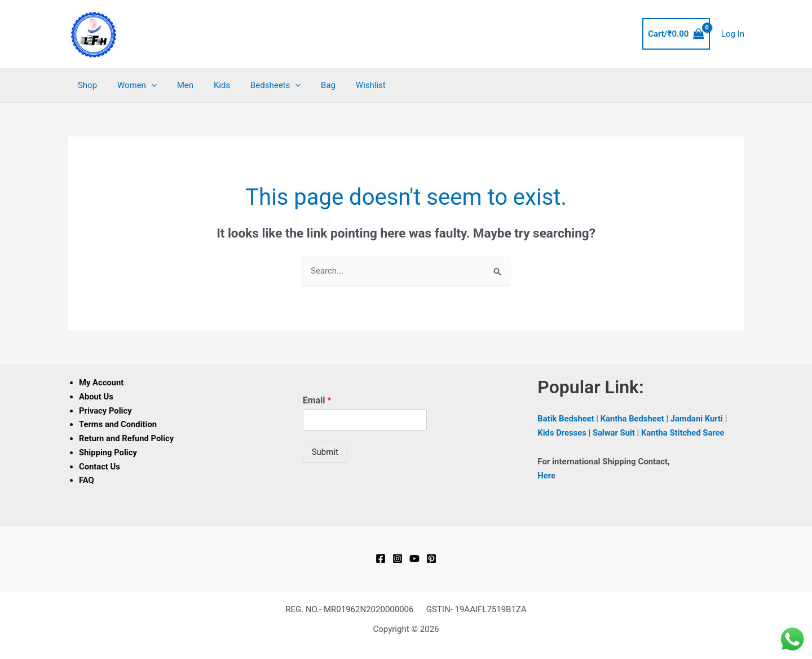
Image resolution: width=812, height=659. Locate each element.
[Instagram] (398, 559)
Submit (325, 452)
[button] (146, 85)
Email (317, 400)
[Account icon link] (733, 34)
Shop (86, 85)
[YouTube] (414, 559)
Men (177, 85)
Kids (211, 85)
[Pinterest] (431, 559)
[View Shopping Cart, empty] (676, 34)
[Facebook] (381, 559)
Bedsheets (261, 85)
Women (132, 85)
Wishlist (349, 85)
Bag (310, 85)
